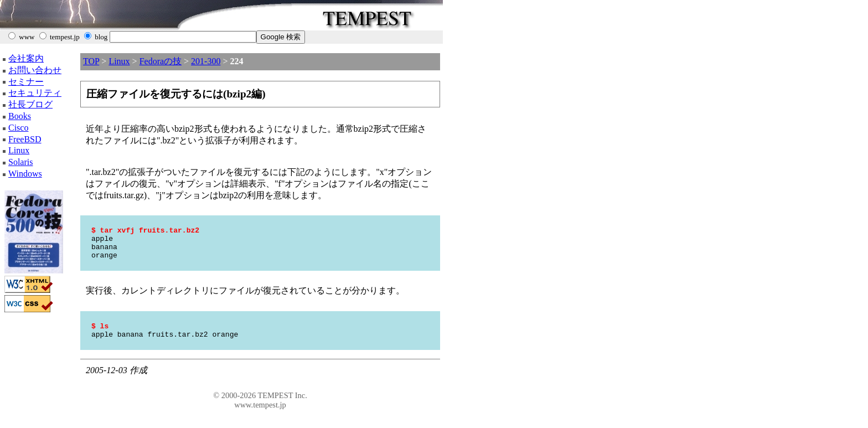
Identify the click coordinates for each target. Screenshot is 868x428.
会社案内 (26, 58)
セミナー (26, 82)
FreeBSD (25, 139)
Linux (19, 150)
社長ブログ (30, 104)
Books (20, 116)
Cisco (18, 128)
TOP (91, 61)
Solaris (20, 162)
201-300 (206, 61)
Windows (25, 174)
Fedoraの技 (161, 61)
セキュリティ (35, 93)
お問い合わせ (35, 70)
